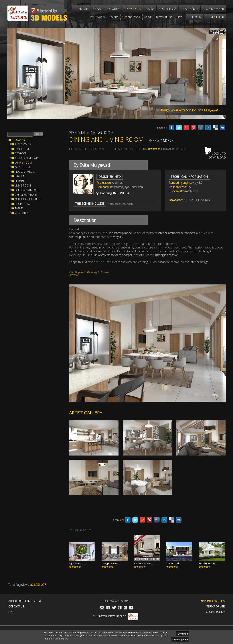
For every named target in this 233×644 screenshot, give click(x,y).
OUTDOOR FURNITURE (28, 199)
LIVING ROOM (23, 186)
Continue (183, 634)
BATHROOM (22, 149)
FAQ (11, 612)
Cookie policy (180, 640)
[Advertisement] (35, 277)
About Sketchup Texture (25, 601)
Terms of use (216, 606)
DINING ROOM (23, 163)
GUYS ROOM (22, 167)
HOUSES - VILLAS (25, 172)
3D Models (18, 140)
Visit (116, 616)
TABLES (19, 208)
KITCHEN (20, 176)
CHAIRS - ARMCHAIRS (27, 158)
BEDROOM (21, 153)
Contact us (16, 606)
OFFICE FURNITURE (26, 195)
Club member (213, 9)
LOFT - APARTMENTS (27, 190)
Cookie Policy (215, 612)
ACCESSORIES (23, 144)
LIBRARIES (21, 181)
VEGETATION (22, 213)
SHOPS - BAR (22, 204)
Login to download (215, 156)
